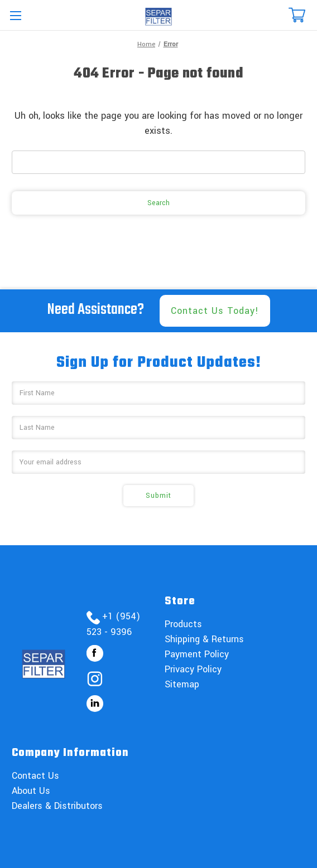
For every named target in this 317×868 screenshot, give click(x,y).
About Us (31, 791)
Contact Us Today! (215, 311)
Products (183, 624)
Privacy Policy (193, 669)
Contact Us (35, 776)
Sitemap (182, 684)
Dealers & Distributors (57, 806)
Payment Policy (197, 654)
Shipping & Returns (204, 639)
